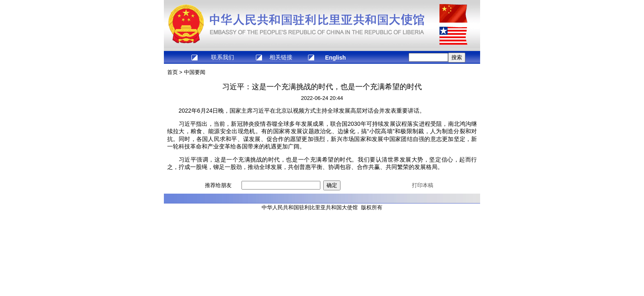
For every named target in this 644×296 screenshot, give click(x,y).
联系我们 (223, 57)
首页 (172, 72)
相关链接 (281, 57)
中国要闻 (195, 72)
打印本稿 (423, 185)
